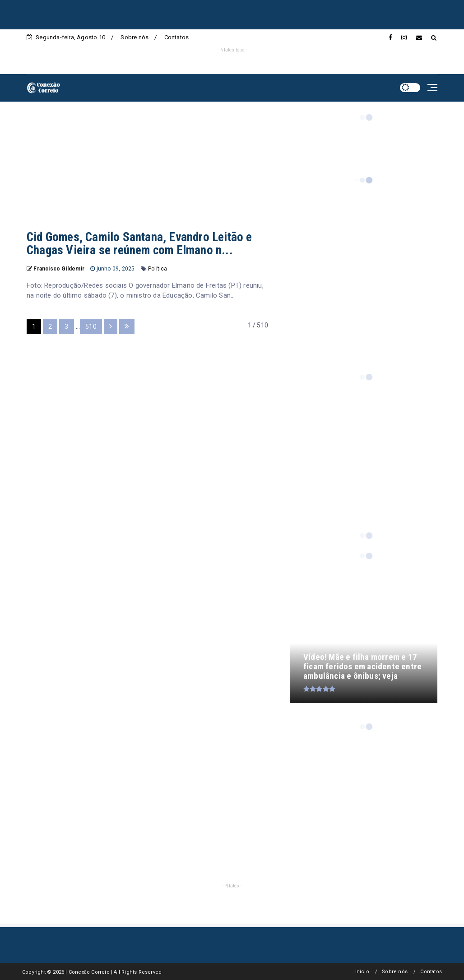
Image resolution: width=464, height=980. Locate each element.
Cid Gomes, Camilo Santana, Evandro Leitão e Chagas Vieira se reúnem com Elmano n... (139, 244)
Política (158, 269)
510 (91, 327)
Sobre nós (135, 37)
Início (362, 972)
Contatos (177, 37)
